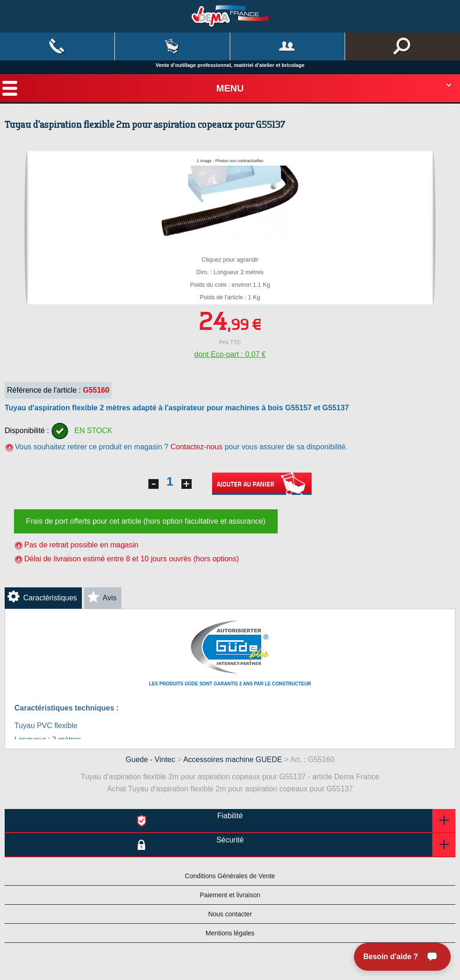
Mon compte (287, 46)
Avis (110, 598)
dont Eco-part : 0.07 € (230, 354)
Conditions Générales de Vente (230, 876)
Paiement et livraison (230, 895)
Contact (57, 46)
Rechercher (403, 46)
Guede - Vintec (150, 760)
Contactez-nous (196, 447)
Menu (230, 88)
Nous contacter (230, 914)
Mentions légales (230, 933)
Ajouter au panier (262, 484)
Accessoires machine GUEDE (233, 760)
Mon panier (172, 46)
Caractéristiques (50, 598)
